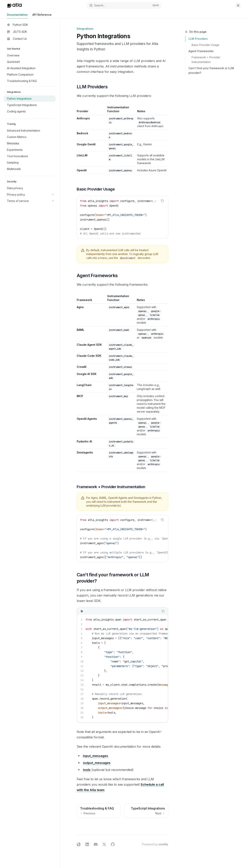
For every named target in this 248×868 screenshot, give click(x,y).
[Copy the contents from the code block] (162, 201)
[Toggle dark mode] (238, 5)
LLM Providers (198, 39)
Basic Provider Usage (205, 45)
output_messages (97, 763)
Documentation (17, 16)
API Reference (42, 16)
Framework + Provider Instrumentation (206, 60)
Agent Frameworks (201, 51)
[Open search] (124, 5)
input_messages (96, 756)
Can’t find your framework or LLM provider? (211, 70)
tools (87, 770)
